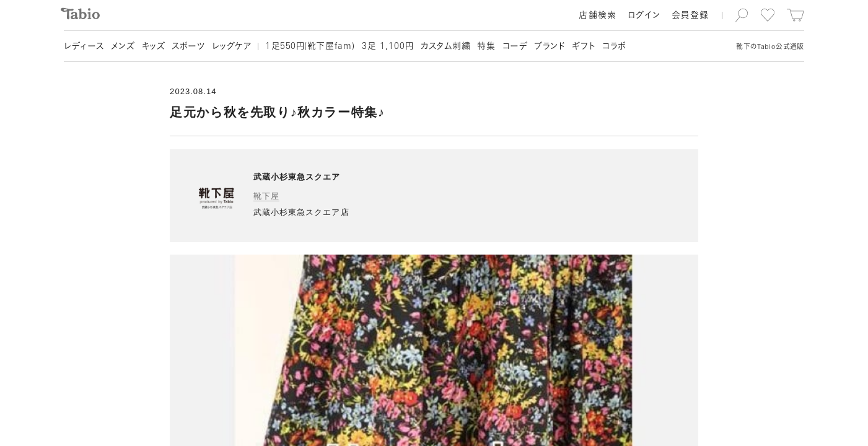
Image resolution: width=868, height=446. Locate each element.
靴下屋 (266, 196)
